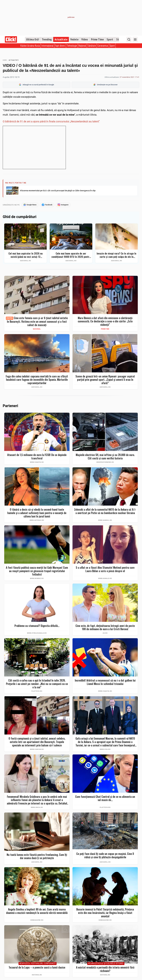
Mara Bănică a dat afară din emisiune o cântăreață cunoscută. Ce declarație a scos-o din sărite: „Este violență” (105, 321)
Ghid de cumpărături (20, 217)
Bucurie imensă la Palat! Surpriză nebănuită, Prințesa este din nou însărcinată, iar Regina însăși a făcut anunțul (105, 913)
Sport (110, 39)
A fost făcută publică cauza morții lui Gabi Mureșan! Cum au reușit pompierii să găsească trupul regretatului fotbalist (37, 571)
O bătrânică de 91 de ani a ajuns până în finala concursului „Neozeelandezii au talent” (51, 121)
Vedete (74, 39)
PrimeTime (105, 329)
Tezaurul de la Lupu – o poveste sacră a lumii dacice (37, 968)
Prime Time (97, 39)
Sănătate (92, 46)
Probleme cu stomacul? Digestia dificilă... (37, 626)
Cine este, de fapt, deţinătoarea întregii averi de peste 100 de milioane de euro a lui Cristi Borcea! (105, 627)
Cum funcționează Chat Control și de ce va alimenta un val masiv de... (105, 798)
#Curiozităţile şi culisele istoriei (106, 964)
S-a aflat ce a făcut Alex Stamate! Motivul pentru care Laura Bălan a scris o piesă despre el (105, 569)
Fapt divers (60, 46)
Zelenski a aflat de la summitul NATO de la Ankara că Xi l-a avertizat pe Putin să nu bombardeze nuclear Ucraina (105, 511)
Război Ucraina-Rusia (30, 46)
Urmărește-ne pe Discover (105, 85)
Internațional (47, 46)
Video (85, 39)
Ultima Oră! (33, 39)
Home (5, 60)
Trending (47, 39)
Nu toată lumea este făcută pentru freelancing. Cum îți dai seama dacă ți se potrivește (37, 856)
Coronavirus (103, 46)
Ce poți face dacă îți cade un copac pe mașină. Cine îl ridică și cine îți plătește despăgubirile (105, 855)
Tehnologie (72, 46)
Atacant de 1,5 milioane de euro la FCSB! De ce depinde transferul (37, 457)
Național (82, 46)
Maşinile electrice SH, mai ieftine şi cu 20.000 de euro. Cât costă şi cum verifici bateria (105, 457)
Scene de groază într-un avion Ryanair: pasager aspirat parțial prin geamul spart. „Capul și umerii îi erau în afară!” (105, 380)
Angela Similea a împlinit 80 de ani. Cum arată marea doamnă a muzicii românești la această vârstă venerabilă (37, 911)
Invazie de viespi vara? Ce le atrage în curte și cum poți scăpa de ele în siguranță (116, 255)
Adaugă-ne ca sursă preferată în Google (36, 85)
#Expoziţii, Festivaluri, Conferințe (38, 964)
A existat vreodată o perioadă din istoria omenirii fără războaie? (105, 969)
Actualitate (61, 39)
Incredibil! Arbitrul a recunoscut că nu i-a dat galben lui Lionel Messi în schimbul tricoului (105, 682)
